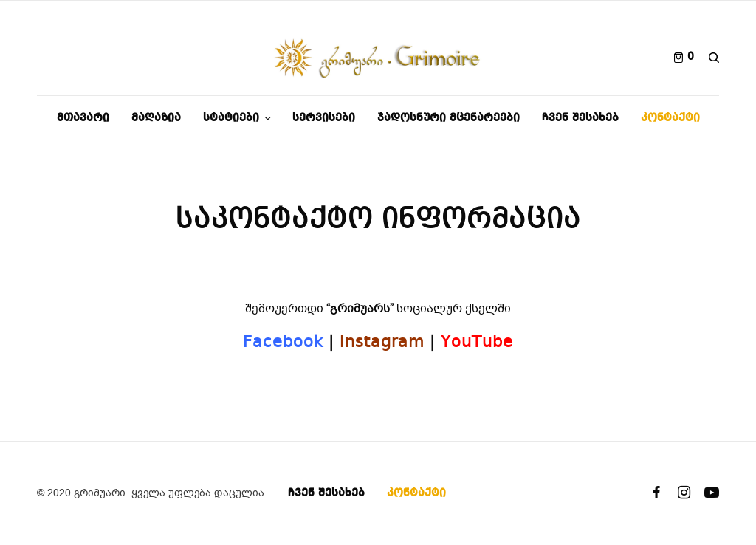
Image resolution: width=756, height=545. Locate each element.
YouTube (477, 343)
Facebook (283, 343)
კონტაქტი (416, 493)
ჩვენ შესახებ (326, 493)
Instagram (382, 343)
